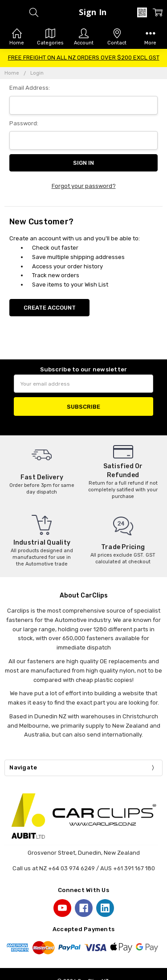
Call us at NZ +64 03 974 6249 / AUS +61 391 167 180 (84, 868)
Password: (24, 123)
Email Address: (30, 88)
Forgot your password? (84, 186)
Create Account (50, 308)
